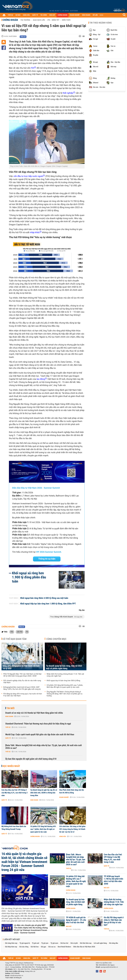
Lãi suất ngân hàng (100, 943)
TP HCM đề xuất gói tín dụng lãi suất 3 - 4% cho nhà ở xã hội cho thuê (76, 920)
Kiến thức (66, 20)
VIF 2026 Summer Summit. (49, 552)
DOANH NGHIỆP (75, 15)
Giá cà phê (74, 943)
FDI (12, 632)
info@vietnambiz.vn (17, 976)
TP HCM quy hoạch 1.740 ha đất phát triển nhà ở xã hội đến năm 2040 (113, 880)
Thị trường (25, 20)
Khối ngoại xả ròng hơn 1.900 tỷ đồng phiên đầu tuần (29, 577)
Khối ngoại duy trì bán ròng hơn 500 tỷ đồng (63, 681)
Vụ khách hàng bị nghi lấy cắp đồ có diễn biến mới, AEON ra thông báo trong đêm (44, 793)
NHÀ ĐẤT (52, 15)
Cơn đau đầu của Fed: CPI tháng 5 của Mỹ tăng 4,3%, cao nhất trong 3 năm (14, 793)
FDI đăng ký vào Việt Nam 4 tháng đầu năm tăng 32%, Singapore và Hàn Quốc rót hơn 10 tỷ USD (22, 666)
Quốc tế (8, 738)
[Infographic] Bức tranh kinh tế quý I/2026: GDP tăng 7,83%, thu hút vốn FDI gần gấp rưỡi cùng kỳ (22, 688)
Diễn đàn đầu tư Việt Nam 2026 (84, 947)
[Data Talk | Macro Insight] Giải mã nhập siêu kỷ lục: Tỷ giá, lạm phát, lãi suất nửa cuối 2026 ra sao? (44, 747)
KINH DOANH (86, 15)
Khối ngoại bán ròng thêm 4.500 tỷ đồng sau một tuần (44, 598)
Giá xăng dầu (113, 943)
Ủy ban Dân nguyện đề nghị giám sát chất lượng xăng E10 (31, 759)
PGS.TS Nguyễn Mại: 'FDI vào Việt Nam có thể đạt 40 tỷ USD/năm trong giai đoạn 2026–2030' (22, 675)
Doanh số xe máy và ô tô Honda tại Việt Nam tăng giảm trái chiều (34, 713)
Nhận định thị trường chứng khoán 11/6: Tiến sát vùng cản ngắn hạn (65, 675)
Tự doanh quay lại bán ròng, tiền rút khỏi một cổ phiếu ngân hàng (64, 667)
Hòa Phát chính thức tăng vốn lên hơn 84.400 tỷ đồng (72, 791)
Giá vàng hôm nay (11, 943)
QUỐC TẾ (35, 15)
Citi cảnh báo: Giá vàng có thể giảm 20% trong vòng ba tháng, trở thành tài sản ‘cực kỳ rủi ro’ (72, 829)
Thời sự (8, 727)
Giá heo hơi (64, 943)
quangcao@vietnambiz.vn (109, 967)
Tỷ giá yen (45, 943)
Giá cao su (52, 947)
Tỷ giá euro (54, 943)
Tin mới (10, 708)
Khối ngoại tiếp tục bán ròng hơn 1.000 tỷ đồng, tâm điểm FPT (48, 604)
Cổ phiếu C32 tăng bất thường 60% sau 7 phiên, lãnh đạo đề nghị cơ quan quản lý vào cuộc (65, 686)
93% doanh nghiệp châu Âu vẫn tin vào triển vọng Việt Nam (22, 682)
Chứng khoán (10, 20)
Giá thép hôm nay (11, 947)
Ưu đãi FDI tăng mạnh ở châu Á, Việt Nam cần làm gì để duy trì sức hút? (114, 921)
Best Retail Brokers (64, 947)
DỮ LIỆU (95, 15)
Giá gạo (43, 947)
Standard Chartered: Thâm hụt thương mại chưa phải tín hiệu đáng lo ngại (38, 724)
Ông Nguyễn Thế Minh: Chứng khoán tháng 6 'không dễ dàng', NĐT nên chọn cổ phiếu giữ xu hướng (64, 694)
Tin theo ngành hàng (101, 23)
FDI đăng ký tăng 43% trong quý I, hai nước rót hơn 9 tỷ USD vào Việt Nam (23, 695)
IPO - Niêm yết (53, 20)
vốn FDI (20, 632)
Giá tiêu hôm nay (86, 943)
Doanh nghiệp (64, 797)
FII (27, 632)
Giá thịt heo (35, 947)
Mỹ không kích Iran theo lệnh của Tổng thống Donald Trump (14, 828)
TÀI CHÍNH (44, 15)
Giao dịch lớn (39, 20)
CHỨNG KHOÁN (63, 15)
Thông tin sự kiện (47, 559)
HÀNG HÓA (26, 15)
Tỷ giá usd (36, 943)
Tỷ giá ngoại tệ (25, 943)
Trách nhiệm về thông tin (13, 978)
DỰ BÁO (18, 15)
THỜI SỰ (10, 15)
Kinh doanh (9, 716)
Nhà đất (107, 888)
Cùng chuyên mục (56, 639)
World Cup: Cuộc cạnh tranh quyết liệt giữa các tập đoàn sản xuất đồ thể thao (40, 735)
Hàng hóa (63, 836)
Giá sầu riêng (24, 947)
